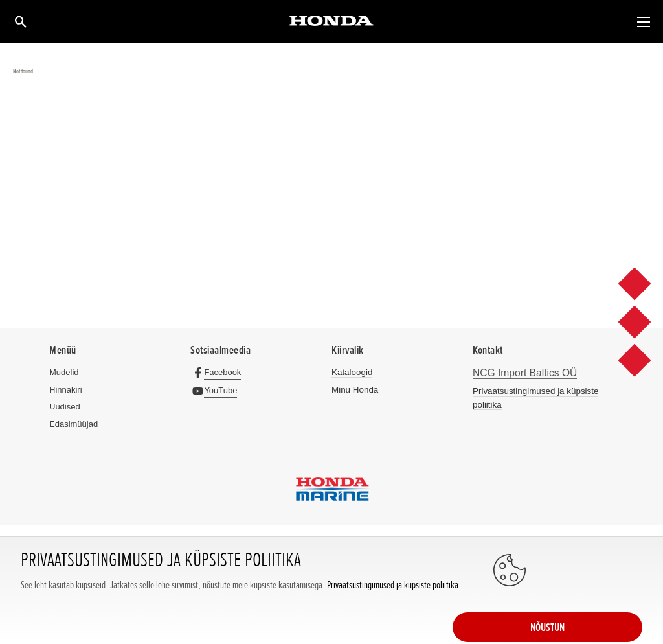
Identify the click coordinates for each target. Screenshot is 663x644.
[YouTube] (217, 390)
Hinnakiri (66, 390)
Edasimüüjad (73, 424)
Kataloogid (351, 372)
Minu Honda (354, 390)
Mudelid (64, 372)
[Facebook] (219, 372)
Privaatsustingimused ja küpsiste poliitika (393, 623)
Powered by (332, 569)
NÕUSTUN (591, 610)
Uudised (65, 407)
